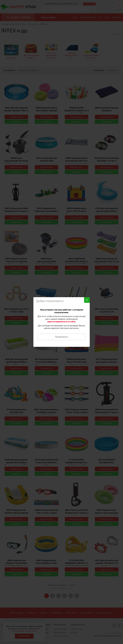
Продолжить (62, 337)
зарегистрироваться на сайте (61, 322)
